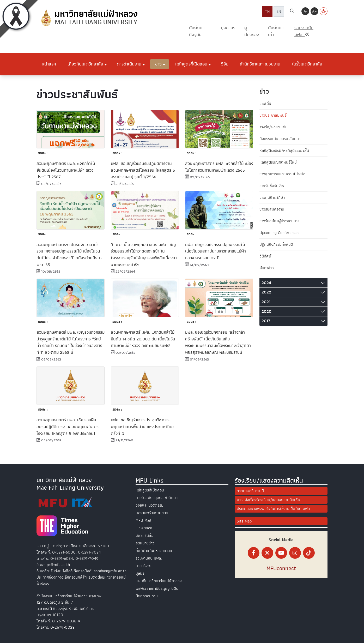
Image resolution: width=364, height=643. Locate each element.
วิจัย (225, 64)
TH (267, 11)
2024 (266, 283)
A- (305, 11)
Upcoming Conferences (279, 233)
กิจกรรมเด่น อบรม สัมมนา (280, 139)
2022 (266, 292)
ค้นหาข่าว (267, 268)
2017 (266, 321)
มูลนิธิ (140, 573)
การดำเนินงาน (129, 64)
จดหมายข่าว (145, 543)
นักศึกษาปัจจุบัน (197, 31)
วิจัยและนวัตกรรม (150, 505)
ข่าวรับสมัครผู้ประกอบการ (279, 221)
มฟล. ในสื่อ (144, 536)
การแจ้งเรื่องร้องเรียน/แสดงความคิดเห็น (268, 500)
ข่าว (158, 64)
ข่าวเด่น (265, 104)
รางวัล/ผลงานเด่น (274, 127)
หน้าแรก (49, 64)
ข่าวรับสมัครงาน (272, 209)
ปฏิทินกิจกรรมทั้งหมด (276, 244)
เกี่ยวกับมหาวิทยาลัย (85, 64)
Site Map (244, 521)
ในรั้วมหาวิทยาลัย (307, 64)
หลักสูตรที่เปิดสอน (191, 64)
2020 (266, 311)
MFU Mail (143, 520)
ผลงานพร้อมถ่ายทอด (152, 513)
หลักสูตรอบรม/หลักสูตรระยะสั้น (284, 151)
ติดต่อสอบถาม (147, 596)
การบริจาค (144, 566)
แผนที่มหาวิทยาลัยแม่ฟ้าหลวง (159, 581)
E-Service (144, 528)
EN (279, 11)
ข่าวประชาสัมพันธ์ (273, 115)
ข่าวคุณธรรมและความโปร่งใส (283, 174)
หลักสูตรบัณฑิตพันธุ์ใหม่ (278, 162)
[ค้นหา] (292, 11)
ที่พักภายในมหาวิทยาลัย (154, 551)
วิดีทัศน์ (265, 256)
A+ (314, 11)
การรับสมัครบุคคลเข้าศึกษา (157, 498)
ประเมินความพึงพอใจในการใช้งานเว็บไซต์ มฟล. (274, 509)
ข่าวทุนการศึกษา (272, 197)
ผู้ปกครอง (252, 31)
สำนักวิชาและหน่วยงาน (260, 64)
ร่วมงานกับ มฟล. (149, 558)
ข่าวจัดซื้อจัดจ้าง (272, 186)
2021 (266, 302)
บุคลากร (228, 28)
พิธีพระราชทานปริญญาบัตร (157, 588)
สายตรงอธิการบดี (250, 491)
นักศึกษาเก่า (276, 31)
